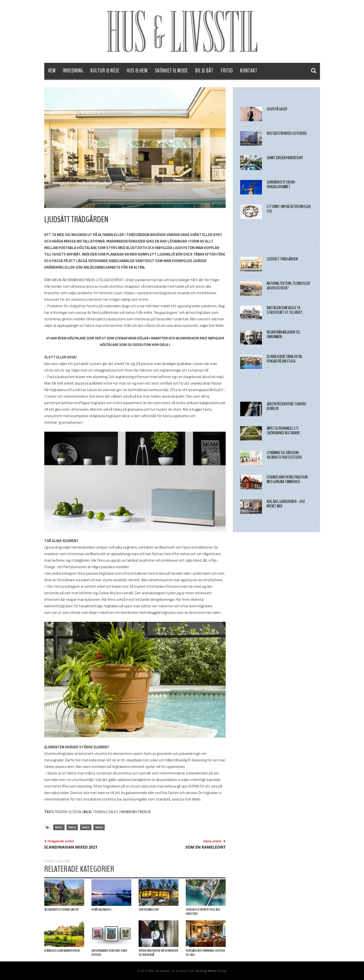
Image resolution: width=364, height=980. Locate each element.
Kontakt (249, 71)
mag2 (72, 827)
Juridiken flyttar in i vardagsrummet (281, 185)
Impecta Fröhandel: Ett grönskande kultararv (283, 431)
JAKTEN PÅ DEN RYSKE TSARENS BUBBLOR (286, 406)
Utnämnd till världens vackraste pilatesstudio (284, 455)
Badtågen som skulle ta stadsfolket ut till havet (285, 310)
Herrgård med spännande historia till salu (205, 953)
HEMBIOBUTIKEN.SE (136, 812)
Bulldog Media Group (211, 971)
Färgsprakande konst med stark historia (109, 953)
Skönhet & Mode (171, 71)
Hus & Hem (137, 71)
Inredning (73, 71)
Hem (52, 71)
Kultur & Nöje (105, 71)
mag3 (86, 827)
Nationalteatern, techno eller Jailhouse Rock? (288, 286)
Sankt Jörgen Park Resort (285, 158)
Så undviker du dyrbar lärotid (62, 910)
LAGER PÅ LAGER (277, 109)
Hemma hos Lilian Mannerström (62, 951)
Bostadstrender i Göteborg (287, 133)
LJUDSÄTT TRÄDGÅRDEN (282, 259)
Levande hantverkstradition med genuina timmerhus (287, 479)
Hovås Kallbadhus (101, 910)
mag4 (99, 827)
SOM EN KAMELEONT (149, 910)
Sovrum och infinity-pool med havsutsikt (203, 912)
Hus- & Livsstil (159, 971)
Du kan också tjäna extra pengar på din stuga (284, 359)
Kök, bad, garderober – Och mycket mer (286, 504)
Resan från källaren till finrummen (284, 335)
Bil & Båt (204, 71)
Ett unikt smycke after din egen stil (289, 209)
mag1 (59, 827)
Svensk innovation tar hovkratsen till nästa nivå (158, 953)
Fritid (227, 71)
